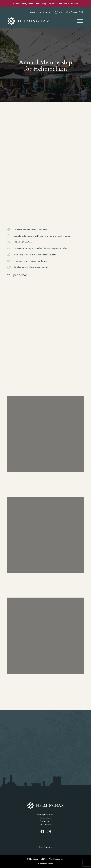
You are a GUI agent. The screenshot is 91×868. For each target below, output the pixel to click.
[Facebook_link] (42, 833)
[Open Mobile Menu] (80, 21)
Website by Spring (46, 864)
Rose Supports (46, 847)
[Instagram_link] (49, 833)
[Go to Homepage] (40, 21)
